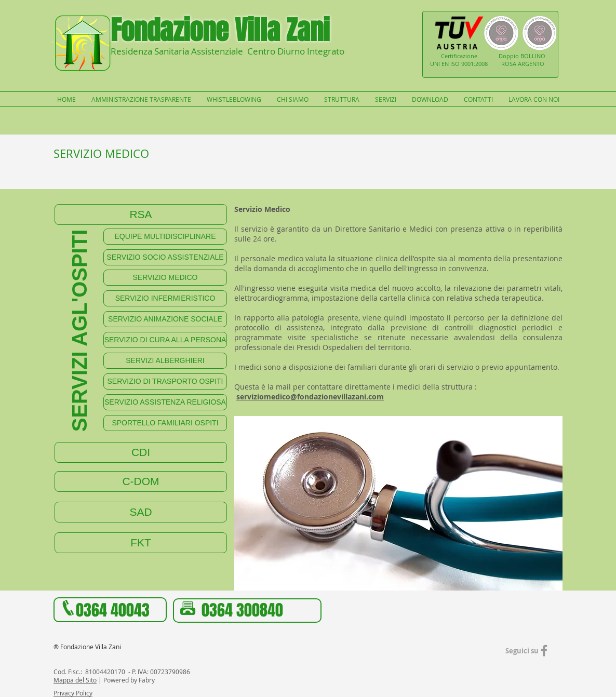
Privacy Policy (73, 693)
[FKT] (141, 543)
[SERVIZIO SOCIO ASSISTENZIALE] (165, 257)
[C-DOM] (141, 481)
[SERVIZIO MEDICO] (165, 278)
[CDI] (141, 452)
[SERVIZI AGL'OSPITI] (79, 331)
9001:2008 (474, 64)
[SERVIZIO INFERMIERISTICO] (165, 298)
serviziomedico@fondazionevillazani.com (310, 397)
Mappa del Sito (75, 680)
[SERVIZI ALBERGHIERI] (165, 361)
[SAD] (141, 512)
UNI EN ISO (446, 64)
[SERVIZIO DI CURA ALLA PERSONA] (165, 340)
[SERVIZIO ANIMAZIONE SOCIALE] (165, 319)
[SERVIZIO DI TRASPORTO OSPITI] (165, 381)
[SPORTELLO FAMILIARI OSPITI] (165, 423)
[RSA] (141, 215)
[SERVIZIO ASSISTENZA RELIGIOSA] (165, 402)
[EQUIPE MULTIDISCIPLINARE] (165, 237)
